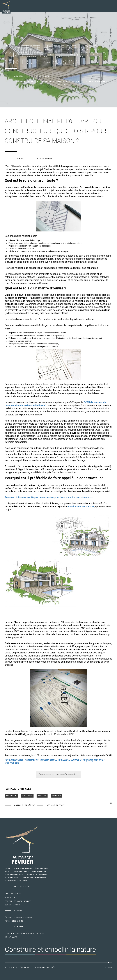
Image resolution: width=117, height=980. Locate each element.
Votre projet (42, 76)
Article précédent (25, 805)
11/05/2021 (20, 159)
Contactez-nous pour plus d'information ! (58, 774)
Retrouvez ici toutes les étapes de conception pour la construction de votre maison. (49, 497)
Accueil (19, 76)
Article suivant (56, 805)
